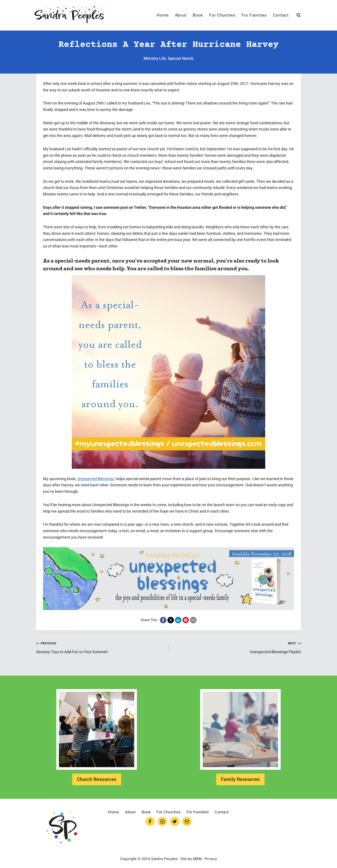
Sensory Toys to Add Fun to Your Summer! (100, 647)
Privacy (211, 859)
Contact (281, 15)
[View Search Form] (298, 15)
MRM (197, 859)
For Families (254, 15)
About (181, 15)
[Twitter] (175, 821)
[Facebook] (150, 821)
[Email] (187, 821)
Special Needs (181, 58)
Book (198, 15)
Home (163, 15)
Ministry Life (155, 58)
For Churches (222, 15)
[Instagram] (162, 821)
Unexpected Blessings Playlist (237, 647)
